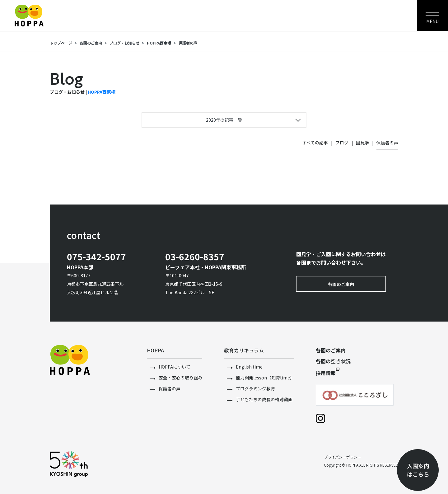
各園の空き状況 (333, 361)
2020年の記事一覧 (224, 120)
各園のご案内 (91, 43)
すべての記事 (315, 143)
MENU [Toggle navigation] (432, 21)
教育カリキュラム (244, 350)
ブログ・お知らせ (124, 43)
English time (249, 367)
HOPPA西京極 (159, 43)
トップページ (61, 43)
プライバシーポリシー (343, 457)
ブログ (342, 143)
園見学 (362, 143)
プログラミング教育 (255, 388)
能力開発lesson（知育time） (265, 378)
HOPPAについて (175, 367)
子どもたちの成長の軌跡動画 (264, 399)
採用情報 (326, 373)
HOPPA (155, 350)
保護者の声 (188, 43)
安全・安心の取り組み (180, 378)
